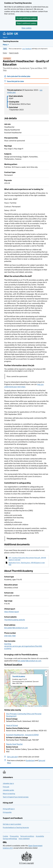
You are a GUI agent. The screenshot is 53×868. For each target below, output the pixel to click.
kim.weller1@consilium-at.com (16, 628)
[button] (26, 688)
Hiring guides (7, 812)
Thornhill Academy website (15, 620)
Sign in (5, 37)
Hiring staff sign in (9, 809)
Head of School (12, 725)
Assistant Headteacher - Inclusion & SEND (22, 735)
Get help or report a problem (12, 824)
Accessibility (40, 836)
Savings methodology (10, 839)
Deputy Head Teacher (14, 744)
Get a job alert (12, 757)
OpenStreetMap (38, 706)
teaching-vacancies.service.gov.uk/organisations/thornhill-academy (23, 646)
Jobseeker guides (8, 790)
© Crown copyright (26, 863)
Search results (14, 53)
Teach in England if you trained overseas (16, 797)
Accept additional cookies (26, 18)
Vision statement (24, 839)
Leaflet (25, 706)
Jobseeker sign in (8, 783)
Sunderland (30, 760)
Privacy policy (14, 836)
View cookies (26, 28)
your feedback (27, 49)
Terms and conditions (27, 836)
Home (5, 53)
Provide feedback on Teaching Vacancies (16, 827)
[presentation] (26, 688)
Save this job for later (16, 81)
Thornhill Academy (19, 676)
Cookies (5, 836)
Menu (5, 45)
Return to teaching (9, 794)
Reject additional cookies (27, 23)
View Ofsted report (12, 612)
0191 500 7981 (10, 636)
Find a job (6, 787)
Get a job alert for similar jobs (19, 76)
